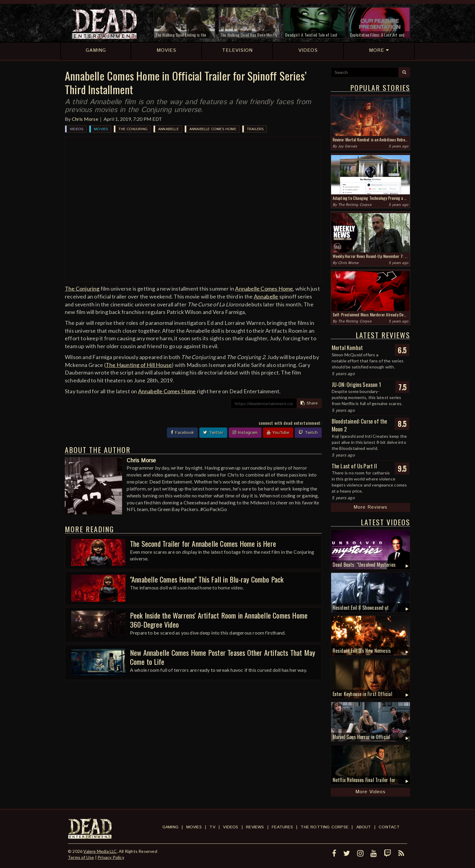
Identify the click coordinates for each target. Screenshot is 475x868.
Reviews (255, 827)
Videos (76, 129)
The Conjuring (133, 129)
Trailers (255, 129)
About (364, 827)
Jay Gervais (348, 146)
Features (282, 827)
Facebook (182, 433)
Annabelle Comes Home (213, 129)
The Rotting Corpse (355, 205)
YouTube (278, 433)
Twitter (213, 433)
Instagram (245, 433)
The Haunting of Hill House (139, 365)
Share (309, 403)
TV (212, 827)
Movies (101, 129)
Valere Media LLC (100, 851)
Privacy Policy (111, 857)
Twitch (308, 433)
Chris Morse (85, 119)
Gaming (170, 827)
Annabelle (168, 129)
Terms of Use (81, 857)
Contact (389, 827)
